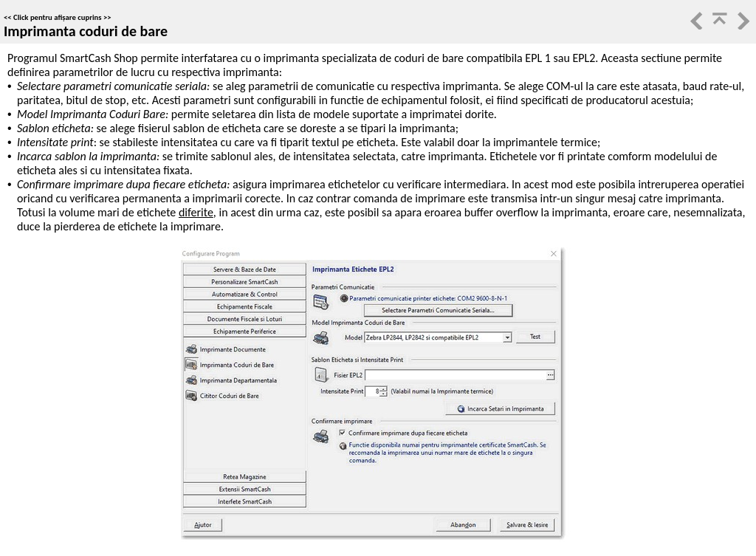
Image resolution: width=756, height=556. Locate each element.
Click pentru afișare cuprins (58, 17)
